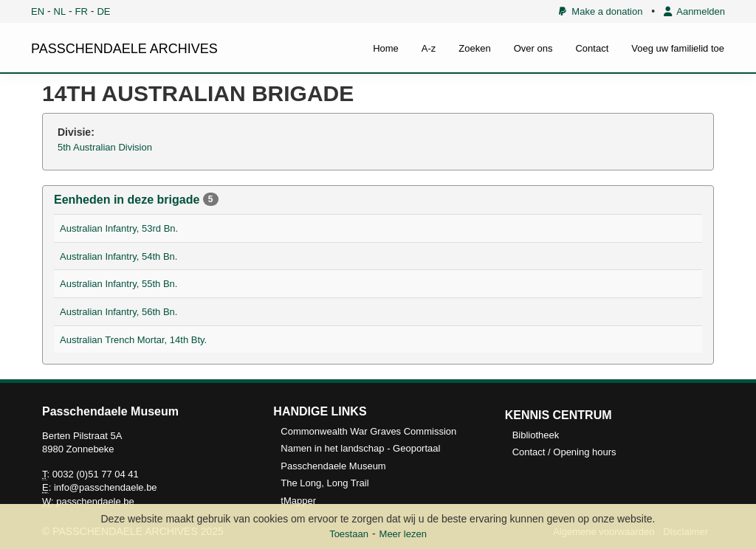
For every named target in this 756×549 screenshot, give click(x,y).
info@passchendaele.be (106, 487)
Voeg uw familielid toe (678, 48)
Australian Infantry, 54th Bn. (118, 256)
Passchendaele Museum (333, 466)
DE (103, 11)
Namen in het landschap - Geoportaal (360, 448)
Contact (592, 48)
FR (82, 11)
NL (60, 11)
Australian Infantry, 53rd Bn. (119, 228)
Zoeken (474, 48)
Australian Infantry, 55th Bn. (118, 284)
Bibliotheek (536, 435)
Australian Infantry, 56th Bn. (118, 312)
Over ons (533, 48)
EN (38, 11)
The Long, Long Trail (324, 483)
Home (386, 48)
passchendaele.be (95, 501)
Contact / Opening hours (564, 452)
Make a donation (601, 11)
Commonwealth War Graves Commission (368, 431)
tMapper (298, 501)
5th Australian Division (105, 147)
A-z (429, 48)
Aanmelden (694, 11)
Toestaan (349, 534)
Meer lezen (403, 534)
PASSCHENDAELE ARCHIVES (124, 49)
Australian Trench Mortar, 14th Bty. (133, 340)
